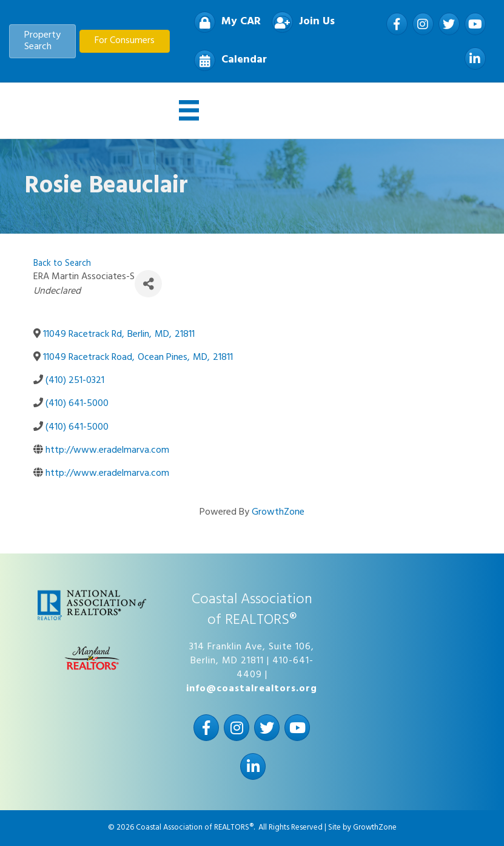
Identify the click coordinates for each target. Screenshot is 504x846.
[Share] (148, 284)
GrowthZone (278, 512)
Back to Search (62, 264)
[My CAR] (224, 22)
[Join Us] (300, 22)
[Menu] (189, 110)
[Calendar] (227, 60)
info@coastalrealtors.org (252, 689)
